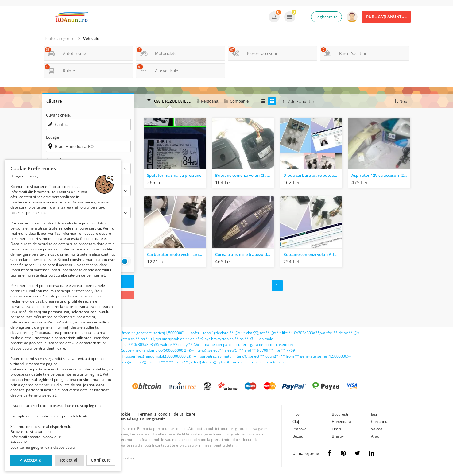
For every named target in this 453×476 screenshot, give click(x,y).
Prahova (300, 429)
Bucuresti (340, 414)
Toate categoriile (59, 38)
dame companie (219, 344)
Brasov (338, 436)
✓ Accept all (32, 460)
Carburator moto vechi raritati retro (176, 254)
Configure (101, 460)
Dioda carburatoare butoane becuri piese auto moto (313, 175)
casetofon (284, 344)
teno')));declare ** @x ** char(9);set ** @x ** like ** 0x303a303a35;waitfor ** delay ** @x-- (122, 344)
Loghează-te (326, 17)
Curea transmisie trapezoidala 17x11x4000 (245, 254)
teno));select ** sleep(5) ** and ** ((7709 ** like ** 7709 (246, 350)
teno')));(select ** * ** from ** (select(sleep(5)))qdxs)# (182, 362)
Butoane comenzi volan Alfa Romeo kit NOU (313, 254)
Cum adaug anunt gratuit (141, 419)
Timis (336, 429)
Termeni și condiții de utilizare (166, 414)
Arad (375, 436)
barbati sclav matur (216, 356)
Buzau (298, 436)
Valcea (377, 429)
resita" (258, 362)
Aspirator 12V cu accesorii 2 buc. (381, 175)
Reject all (69, 460)
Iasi (374, 414)
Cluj (296, 422)
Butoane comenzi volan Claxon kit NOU (245, 175)
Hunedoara (341, 422)
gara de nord (261, 344)
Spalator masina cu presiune (174, 175)
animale (266, 339)
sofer (195, 333)
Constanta (380, 422)
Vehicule (91, 38)
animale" (241, 362)
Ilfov (296, 414)
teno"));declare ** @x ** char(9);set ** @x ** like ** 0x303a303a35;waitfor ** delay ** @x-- (282, 333)
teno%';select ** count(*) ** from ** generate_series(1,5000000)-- (294, 356)
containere (276, 362)
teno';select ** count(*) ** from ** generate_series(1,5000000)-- (131, 333)
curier (241, 344)
